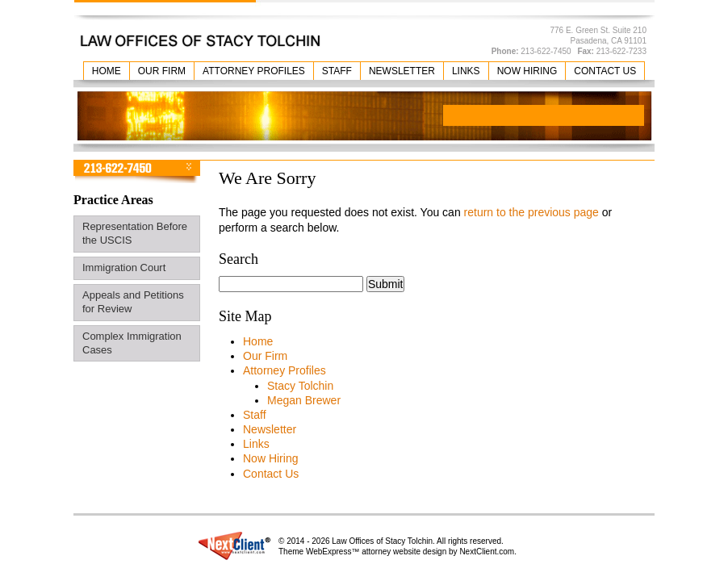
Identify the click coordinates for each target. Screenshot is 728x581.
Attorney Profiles (254, 71)
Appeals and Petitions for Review (133, 302)
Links (466, 71)
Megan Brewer (304, 400)
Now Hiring (527, 71)
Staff (337, 71)
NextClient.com (487, 552)
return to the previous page (531, 212)
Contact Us (605, 71)
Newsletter (402, 71)
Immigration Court (124, 268)
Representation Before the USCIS (135, 233)
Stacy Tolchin (300, 386)
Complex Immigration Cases (132, 343)
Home (107, 71)
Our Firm (162, 71)
